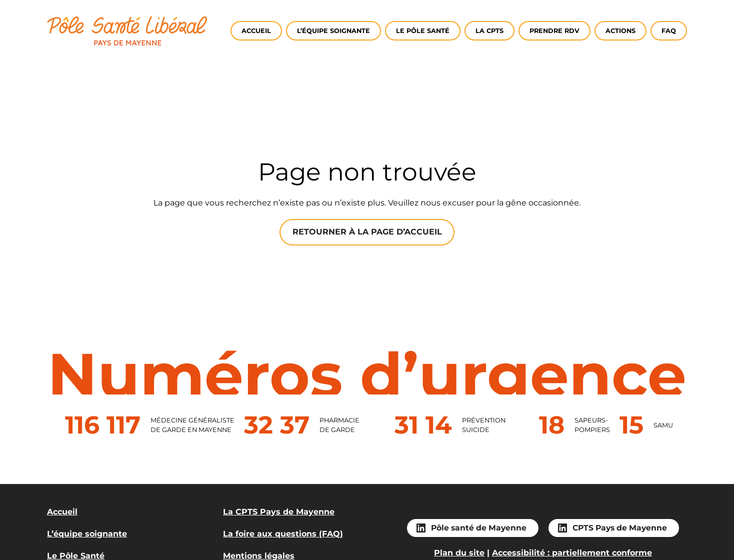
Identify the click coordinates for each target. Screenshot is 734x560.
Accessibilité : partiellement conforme (572, 553)
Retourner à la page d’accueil (367, 232)
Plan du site (459, 553)
